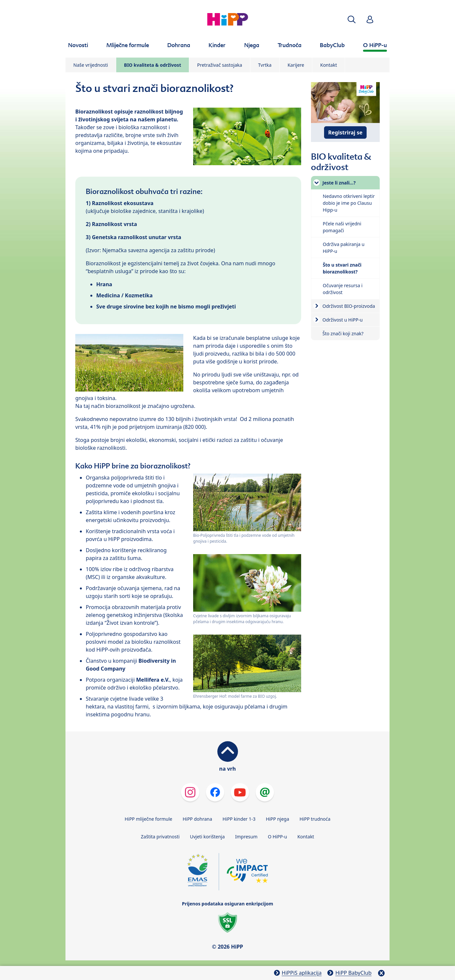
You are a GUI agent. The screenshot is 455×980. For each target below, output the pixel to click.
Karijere (296, 65)
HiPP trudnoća (315, 819)
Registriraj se (346, 132)
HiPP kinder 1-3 (239, 819)
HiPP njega (277, 819)
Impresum (246, 837)
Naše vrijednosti (91, 65)
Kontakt (328, 65)
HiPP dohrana (197, 819)
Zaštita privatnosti (160, 837)
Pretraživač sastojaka (219, 65)
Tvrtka (265, 65)
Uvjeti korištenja (207, 837)
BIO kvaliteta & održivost (153, 65)
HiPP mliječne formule (149, 819)
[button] (352, 19)
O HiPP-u (277, 837)
